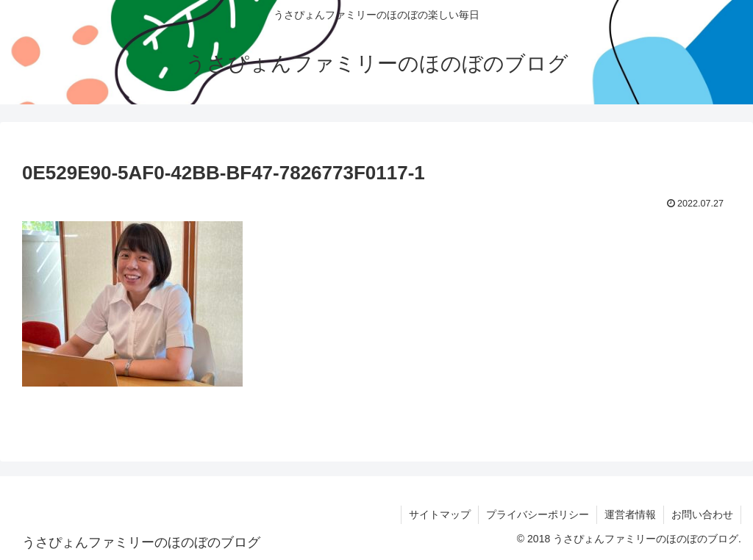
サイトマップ (440, 514)
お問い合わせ (702, 514)
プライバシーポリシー (538, 514)
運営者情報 (630, 514)
